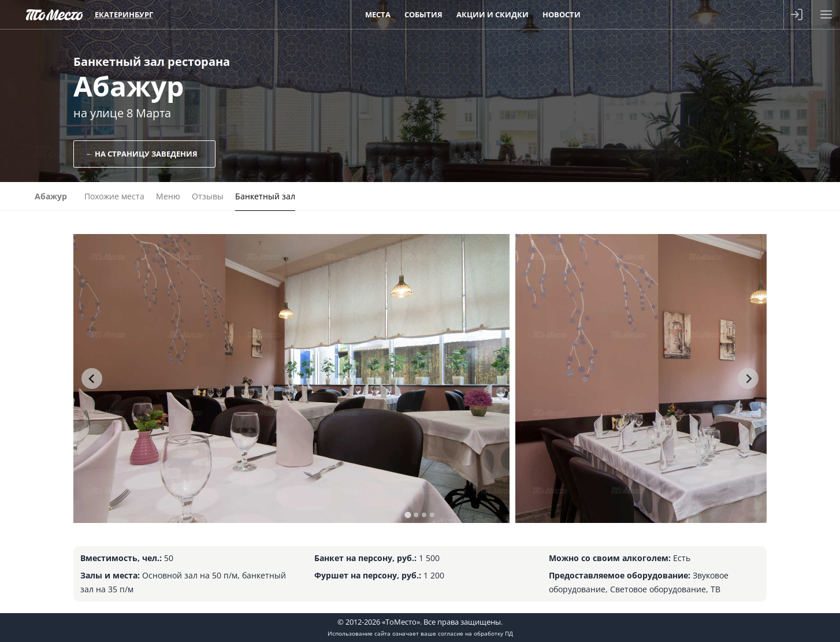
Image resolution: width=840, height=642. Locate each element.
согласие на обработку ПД (475, 633)
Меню (168, 196)
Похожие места (114, 196)
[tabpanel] (291, 378)
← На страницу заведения (142, 154)
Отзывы (208, 196)
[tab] (408, 515)
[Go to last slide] (92, 378)
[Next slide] (748, 378)
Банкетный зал (265, 196)
